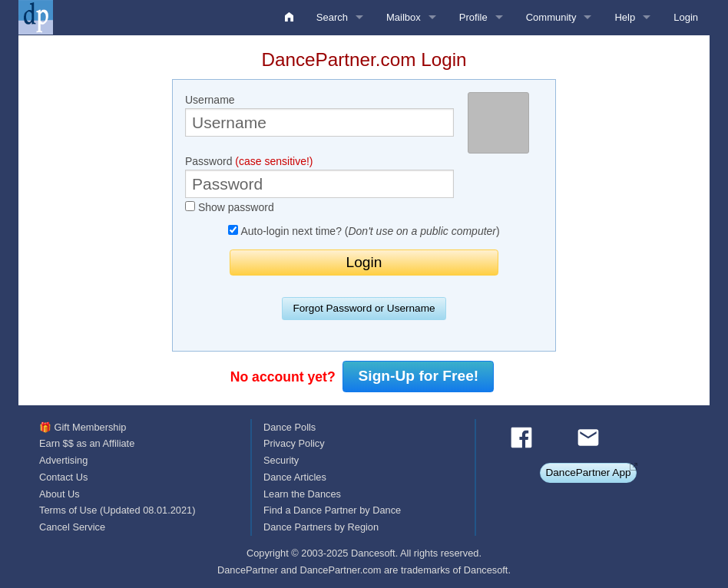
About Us (60, 494)
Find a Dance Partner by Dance (332, 510)
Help (625, 17)
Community (551, 17)
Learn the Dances (302, 494)
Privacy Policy (294, 443)
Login (686, 17)
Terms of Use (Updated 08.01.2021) (117, 510)
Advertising (63, 460)
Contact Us (63, 477)
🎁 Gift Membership (83, 427)
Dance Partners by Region (321, 527)
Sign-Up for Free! (419, 376)
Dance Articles (295, 477)
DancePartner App (588, 472)
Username (319, 115)
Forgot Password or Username (364, 308)
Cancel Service (72, 527)
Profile (473, 17)
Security (281, 460)
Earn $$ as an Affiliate (87, 443)
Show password (230, 207)
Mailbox (404, 17)
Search (332, 17)
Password (319, 177)
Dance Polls (290, 427)
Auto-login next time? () (364, 231)
